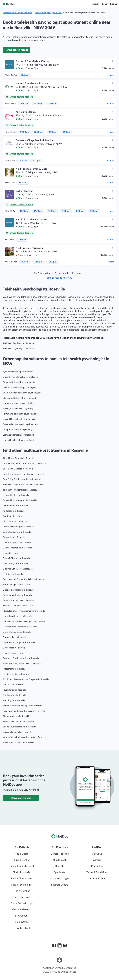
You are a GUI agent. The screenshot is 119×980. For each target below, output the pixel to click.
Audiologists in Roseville (14, 511)
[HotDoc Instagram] (65, 945)
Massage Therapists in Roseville (18, 606)
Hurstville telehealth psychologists (19, 440)
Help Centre (22, 922)
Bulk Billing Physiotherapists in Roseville (22, 479)
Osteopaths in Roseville (14, 648)
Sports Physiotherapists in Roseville (20, 727)
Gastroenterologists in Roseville (18, 595)
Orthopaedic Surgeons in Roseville (19, 643)
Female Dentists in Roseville (16, 495)
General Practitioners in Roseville (18, 600)
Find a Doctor (22, 854)
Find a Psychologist (22, 885)
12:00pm (38, 132)
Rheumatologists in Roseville (16, 716)
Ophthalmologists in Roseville (17, 632)
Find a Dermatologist (22, 903)
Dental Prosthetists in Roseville (18, 548)
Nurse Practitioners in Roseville (18, 616)
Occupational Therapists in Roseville (20, 627)
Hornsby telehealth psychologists (19, 403)
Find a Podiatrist (22, 872)
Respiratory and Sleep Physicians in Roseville (24, 711)
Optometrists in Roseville (15, 637)
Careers (97, 860)
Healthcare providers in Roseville (18, 743)
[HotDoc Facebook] (54, 945)
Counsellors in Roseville (14, 537)
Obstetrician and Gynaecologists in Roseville (24, 622)
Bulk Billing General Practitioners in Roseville (24, 474)
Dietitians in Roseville (13, 574)
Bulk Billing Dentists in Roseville (18, 469)
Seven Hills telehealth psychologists (20, 419)
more (111, 75)
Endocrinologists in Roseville (16, 585)
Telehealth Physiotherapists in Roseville (21, 490)
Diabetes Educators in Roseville (18, 569)
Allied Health (60, 860)
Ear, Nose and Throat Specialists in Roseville (24, 579)
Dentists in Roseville (12, 553)
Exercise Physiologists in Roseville (19, 590)
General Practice (60, 854)
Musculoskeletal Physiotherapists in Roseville (24, 611)
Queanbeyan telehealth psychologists (20, 377)
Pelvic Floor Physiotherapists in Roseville (22, 664)
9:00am (24, 104)
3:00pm (66, 132)
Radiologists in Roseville (14, 701)
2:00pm (52, 104)
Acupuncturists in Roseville (16, 506)
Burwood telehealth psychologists (19, 382)
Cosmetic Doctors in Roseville (17, 532)
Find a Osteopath (22, 897)
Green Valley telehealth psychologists (20, 424)
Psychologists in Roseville (15, 695)
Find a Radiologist (22, 910)
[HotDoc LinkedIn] (59, 945)
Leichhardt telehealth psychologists (19, 388)
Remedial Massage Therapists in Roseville (22, 706)
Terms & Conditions (97, 872)
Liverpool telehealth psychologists (19, 430)
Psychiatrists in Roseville (14, 690)
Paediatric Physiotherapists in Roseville (21, 658)
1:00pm (66, 211)
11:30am (25, 75)
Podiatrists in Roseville (13, 685)
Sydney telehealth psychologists (18, 372)
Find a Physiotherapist (22, 866)
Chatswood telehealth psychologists (20, 398)
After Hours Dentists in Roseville (18, 458)
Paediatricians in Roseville (15, 653)
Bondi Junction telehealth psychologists (22, 393)
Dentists (60, 866)
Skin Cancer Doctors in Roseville (18, 722)
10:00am (38, 104)
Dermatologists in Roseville (16, 564)
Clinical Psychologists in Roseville (18, 527)
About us (97, 854)
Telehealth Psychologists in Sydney (19, 343)
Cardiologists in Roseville (14, 516)
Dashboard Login (59, 879)
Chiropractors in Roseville (15, 522)
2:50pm (39, 262)
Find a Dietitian (22, 891)
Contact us (97, 866)
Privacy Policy (97, 879)
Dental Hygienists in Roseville (17, 543)
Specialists (59, 872)
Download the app (21, 798)
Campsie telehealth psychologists (18, 435)
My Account (22, 916)
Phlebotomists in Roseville (15, 669)
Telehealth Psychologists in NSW (49, 13)
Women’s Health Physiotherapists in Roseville (24, 737)
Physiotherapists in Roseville (16, 674)
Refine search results (16, 50)
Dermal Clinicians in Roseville (17, 558)
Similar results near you (59, 278)
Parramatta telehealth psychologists (20, 414)
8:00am (23, 183)
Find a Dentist (22, 860)
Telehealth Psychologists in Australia (18, 13)
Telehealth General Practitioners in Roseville (23, 485)
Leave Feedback (22, 928)
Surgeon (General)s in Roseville (17, 732)
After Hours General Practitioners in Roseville (24, 464)
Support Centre (60, 885)
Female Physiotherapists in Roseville (20, 500)
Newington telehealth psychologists (20, 409)
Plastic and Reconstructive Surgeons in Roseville (26, 679)
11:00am (23, 161)
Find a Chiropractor (22, 879)
